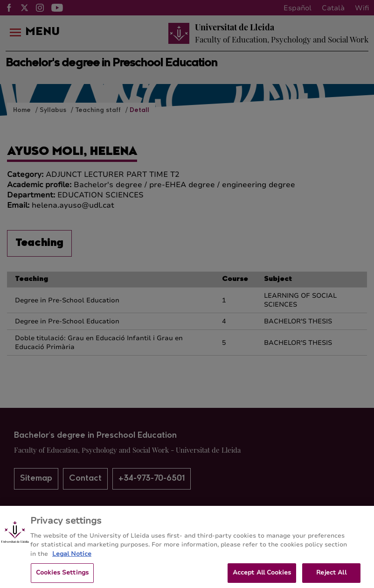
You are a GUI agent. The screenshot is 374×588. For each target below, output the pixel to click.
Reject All (331, 576)
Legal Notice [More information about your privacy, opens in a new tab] (72, 557)
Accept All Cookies (262, 576)
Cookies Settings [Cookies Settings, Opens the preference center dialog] (62, 576)
